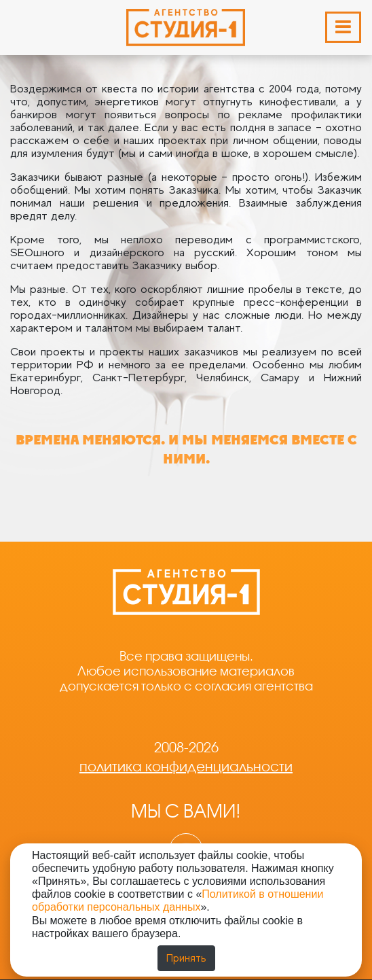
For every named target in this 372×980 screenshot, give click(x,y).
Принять (186, 958)
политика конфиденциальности (186, 767)
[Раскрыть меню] (343, 27)
